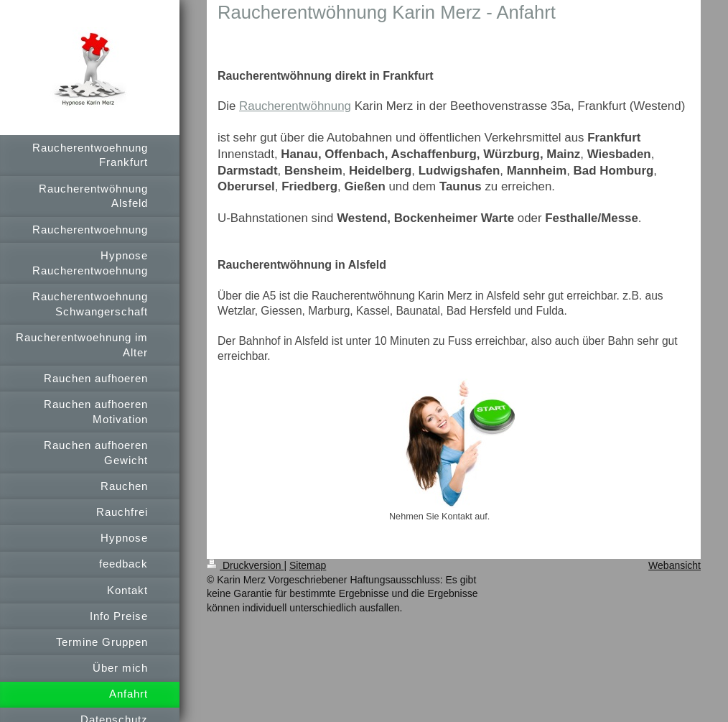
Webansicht (675, 565)
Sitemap (308, 565)
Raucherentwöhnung (295, 106)
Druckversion (245, 565)
